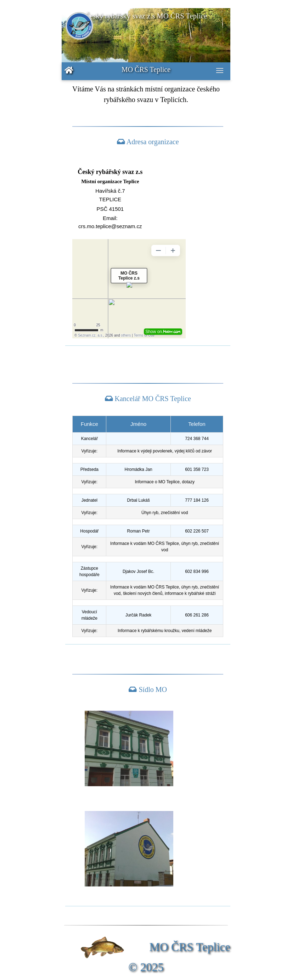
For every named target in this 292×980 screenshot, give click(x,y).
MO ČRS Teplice (146, 69)
